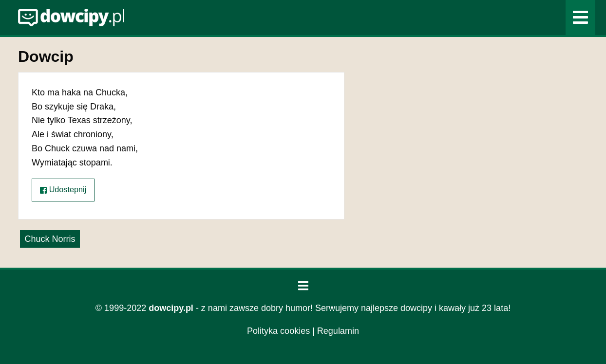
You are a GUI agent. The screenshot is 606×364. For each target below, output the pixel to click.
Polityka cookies (278, 331)
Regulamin (338, 331)
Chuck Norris (50, 239)
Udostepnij (63, 190)
